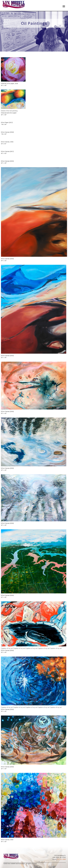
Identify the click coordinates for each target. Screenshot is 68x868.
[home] (13, 5)
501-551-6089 (61, 859)
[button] (64, 6)
